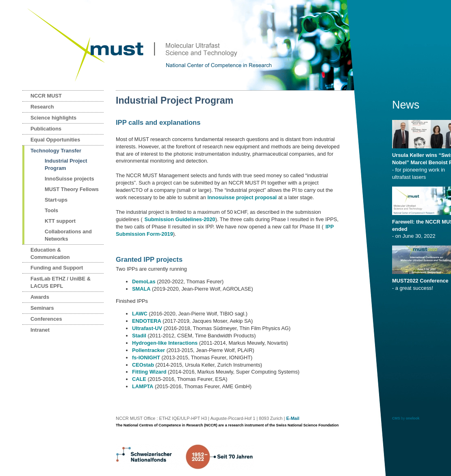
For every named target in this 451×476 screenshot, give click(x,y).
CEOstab (143, 365)
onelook (413, 418)
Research (42, 107)
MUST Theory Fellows (72, 189)
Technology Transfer (56, 151)
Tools (51, 210)
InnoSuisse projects (69, 179)
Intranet (40, 330)
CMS (396, 418)
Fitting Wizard (149, 372)
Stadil (139, 336)
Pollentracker (149, 350)
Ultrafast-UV (147, 328)
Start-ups (56, 200)
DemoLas (144, 281)
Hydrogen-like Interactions (165, 343)
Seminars (42, 308)
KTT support (60, 221)
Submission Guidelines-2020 (180, 219)
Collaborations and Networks (68, 235)
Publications (46, 129)
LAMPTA (143, 386)
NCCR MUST (46, 96)
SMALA (141, 289)
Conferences (46, 319)
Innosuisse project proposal (242, 197)
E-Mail (293, 418)
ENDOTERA (147, 321)
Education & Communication (50, 253)
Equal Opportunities (55, 140)
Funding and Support (57, 268)
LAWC (140, 314)
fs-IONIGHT (146, 358)
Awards (40, 297)
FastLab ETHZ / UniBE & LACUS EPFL (61, 282)
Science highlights (53, 118)
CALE (139, 379)
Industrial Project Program (66, 164)
